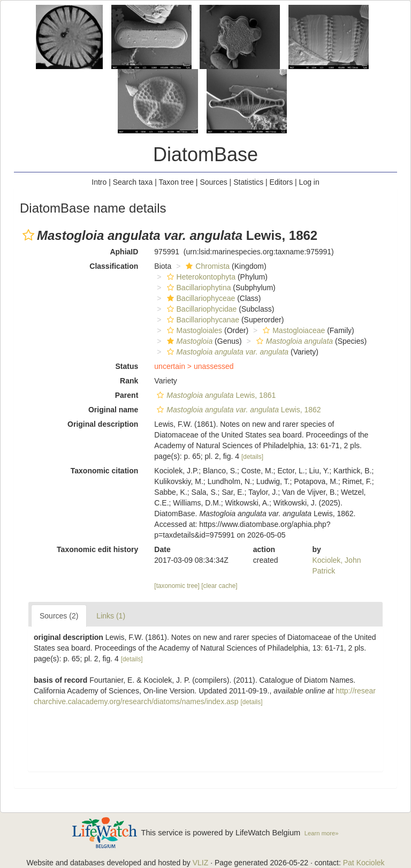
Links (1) (111, 616)
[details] (252, 457)
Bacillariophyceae (200, 298)
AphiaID (124, 252)
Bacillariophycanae (202, 320)
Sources (213, 182)
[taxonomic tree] (177, 586)
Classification (114, 266)
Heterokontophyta (200, 277)
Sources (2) (59, 616)
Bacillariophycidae (201, 309)
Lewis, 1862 (237, 410)
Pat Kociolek (364, 863)
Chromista (206, 266)
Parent (127, 395)
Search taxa (133, 182)
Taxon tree (176, 182)
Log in (309, 182)
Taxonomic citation (105, 471)
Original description (103, 424)
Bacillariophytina (198, 288)
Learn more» (322, 833)
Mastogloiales (193, 330)
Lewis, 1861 (215, 395)
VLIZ (201, 863)
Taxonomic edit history (97, 549)
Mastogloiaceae (292, 330)
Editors (281, 182)
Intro (99, 182)
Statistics (248, 182)
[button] (28, 235)
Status (127, 366)
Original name (113, 410)
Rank (129, 381)
